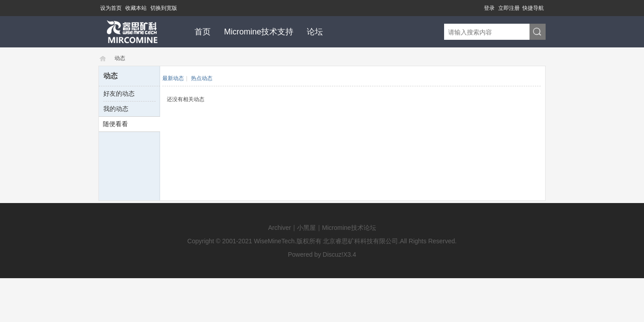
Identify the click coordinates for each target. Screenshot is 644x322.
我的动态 (116, 109)
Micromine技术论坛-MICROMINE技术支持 (102, 58)
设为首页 (111, 8)
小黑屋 (306, 228)
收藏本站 (136, 8)
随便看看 (115, 124)
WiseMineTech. (275, 241)
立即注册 (509, 8)
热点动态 (202, 78)
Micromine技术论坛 (349, 228)
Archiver (279, 228)
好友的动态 (119, 93)
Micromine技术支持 (259, 32)
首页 (203, 32)
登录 (489, 8)
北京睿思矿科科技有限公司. (361, 241)
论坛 (315, 32)
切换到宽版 (164, 8)
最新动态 (173, 78)
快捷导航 (533, 8)
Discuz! (333, 254)
